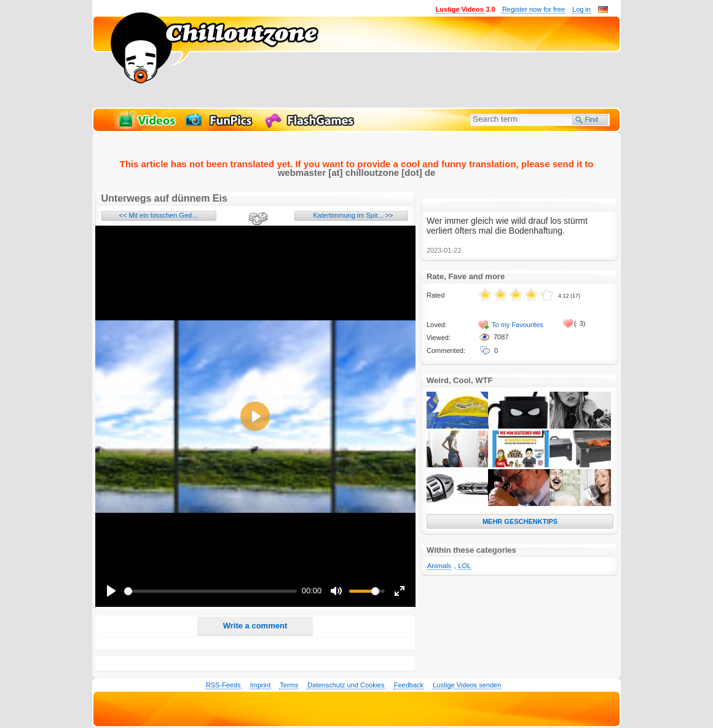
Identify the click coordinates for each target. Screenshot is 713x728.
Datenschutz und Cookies (346, 685)
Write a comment (255, 626)
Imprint (261, 685)
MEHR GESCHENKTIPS (520, 521)
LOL (464, 566)
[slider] (211, 591)
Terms (289, 685)
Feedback (409, 685)
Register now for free (534, 9)
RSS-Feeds (223, 685)
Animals (439, 566)
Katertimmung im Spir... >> (353, 215)
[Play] (111, 591)
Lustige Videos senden (467, 685)
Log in (581, 9)
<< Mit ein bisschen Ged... (159, 215)
